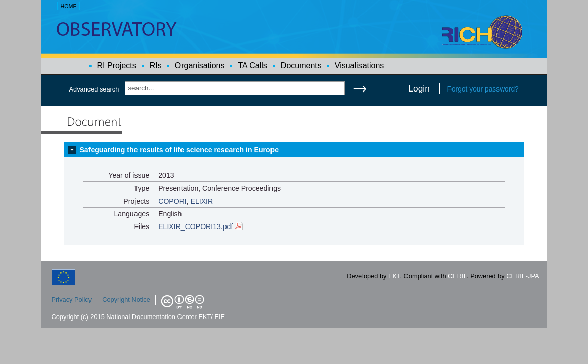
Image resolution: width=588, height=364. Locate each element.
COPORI (172, 201)
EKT (394, 276)
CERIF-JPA (523, 276)
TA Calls (252, 65)
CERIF (457, 276)
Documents (301, 65)
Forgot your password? (483, 89)
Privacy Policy (72, 300)
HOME (68, 6)
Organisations (200, 65)
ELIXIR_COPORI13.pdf (200, 226)
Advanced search (94, 89)
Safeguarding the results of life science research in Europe (179, 150)
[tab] (294, 150)
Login (419, 88)
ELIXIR (202, 201)
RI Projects (117, 65)
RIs (156, 65)
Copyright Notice (126, 300)
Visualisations (359, 65)
